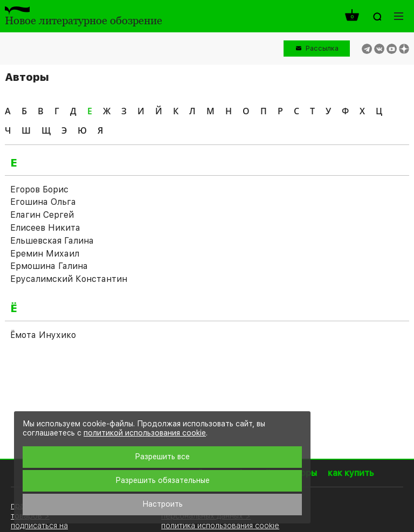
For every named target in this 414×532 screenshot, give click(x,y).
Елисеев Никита (45, 228)
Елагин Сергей (42, 215)
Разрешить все (162, 457)
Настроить (163, 504)
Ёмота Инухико (43, 335)
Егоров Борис (39, 189)
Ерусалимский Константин (69, 279)
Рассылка (322, 48)
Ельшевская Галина (52, 241)
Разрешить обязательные (163, 480)
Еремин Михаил (45, 254)
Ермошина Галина (49, 266)
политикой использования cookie (145, 433)
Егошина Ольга (43, 202)
